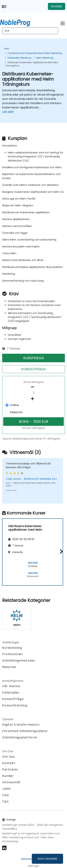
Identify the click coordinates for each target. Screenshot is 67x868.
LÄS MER (8, 112)
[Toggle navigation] (63, 23)
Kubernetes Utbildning (19, 58)
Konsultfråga (13, 699)
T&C (6, 802)
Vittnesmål (11, 782)
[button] (60, 551)
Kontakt (57, 6)
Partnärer (10, 769)
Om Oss (9, 757)
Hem (7, 49)
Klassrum (16, 412)
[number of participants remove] (33, 387)
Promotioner (13, 654)
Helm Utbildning (45, 58)
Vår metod (11, 686)
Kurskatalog (12, 648)
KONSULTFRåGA (34, 369)
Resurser (9, 667)
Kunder (8, 776)
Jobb (6, 789)
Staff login (33, 866)
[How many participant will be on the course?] (33, 393)
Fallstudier (11, 693)
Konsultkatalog (15, 705)
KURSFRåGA (33, 358)
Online (14, 405)
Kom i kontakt (47, 859)
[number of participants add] (33, 399)
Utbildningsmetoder (19, 661)
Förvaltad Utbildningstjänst (25, 731)
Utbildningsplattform (20, 737)
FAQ (6, 795)
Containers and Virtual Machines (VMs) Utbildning (35, 53)
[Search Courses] (30, 31)
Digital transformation (21, 725)
